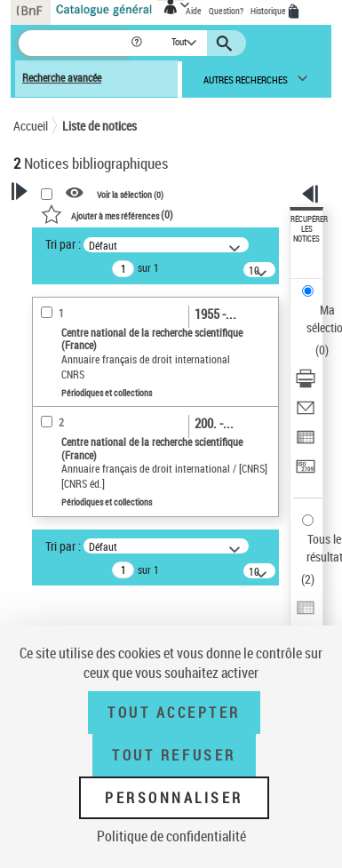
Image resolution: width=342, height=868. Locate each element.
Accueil (31, 126)
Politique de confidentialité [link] (171, 836)
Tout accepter (174, 713)
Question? (226, 11)
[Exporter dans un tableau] (306, 443)
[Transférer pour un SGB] (306, 472)
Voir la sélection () (130, 194)
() (107, 214)
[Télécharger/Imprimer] (306, 384)
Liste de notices (99, 126)
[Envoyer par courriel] (306, 414)
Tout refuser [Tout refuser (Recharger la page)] (174, 755)
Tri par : (63, 244)
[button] (138, 43)
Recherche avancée (62, 78)
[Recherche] (74, 43)
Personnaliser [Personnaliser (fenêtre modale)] (174, 798)
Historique (269, 11)
